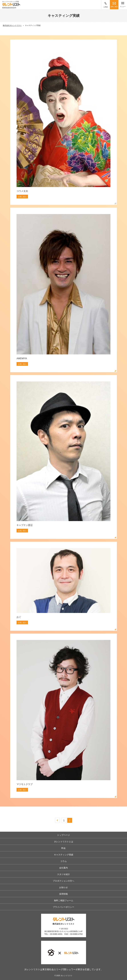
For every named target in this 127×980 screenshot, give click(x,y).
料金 (63, 848)
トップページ (63, 835)
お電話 (106, 5)
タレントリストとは (64, 842)
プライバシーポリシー (63, 907)
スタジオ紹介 (63, 874)
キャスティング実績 (64, 855)
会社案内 (63, 868)
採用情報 (63, 894)
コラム (64, 861)
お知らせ (63, 887)
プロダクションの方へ (63, 881)
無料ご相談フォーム (64, 900)
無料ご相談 (114, 5)
